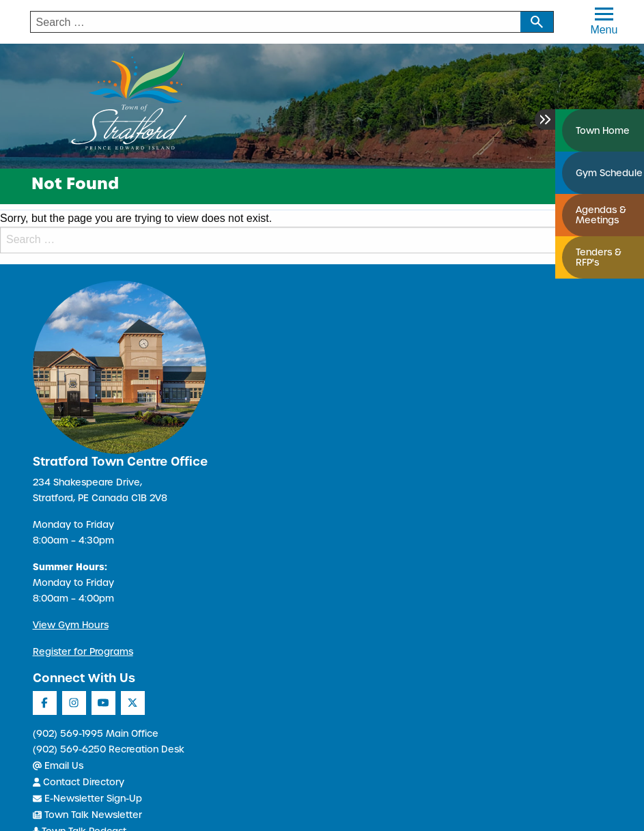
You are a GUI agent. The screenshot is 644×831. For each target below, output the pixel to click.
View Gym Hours (71, 625)
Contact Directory (79, 782)
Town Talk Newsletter (87, 815)
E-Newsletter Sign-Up (87, 799)
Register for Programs (83, 652)
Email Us (58, 766)
